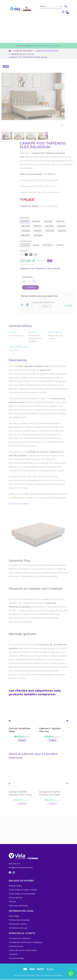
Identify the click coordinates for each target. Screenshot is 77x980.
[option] (23, 723)
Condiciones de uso (18, 928)
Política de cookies (18, 924)
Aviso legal (14, 916)
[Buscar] (50, 6)
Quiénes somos (16, 947)
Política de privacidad (19, 920)
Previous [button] (10, 721)
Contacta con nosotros (20, 939)
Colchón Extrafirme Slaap (20, 730)
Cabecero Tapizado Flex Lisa (50, 730)
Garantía (13, 955)
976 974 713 (14, 864)
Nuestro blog (15, 886)
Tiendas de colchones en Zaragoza (25, 943)
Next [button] (67, 721)
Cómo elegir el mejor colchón (23, 890)
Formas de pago (17, 959)
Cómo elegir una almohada (22, 894)
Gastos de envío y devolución (23, 951)
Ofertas (12, 902)
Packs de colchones (18, 906)
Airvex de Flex (16, 898)
